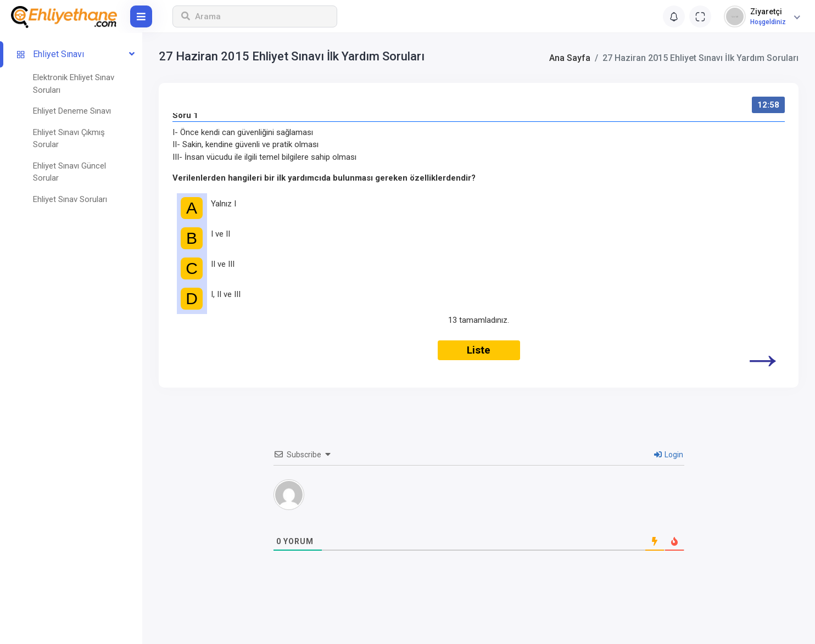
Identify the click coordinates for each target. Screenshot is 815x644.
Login (669, 455)
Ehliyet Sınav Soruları (70, 199)
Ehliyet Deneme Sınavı (72, 111)
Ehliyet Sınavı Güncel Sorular (69, 172)
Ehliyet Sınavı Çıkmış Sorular (69, 139)
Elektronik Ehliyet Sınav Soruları (74, 84)
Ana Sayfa (570, 58)
